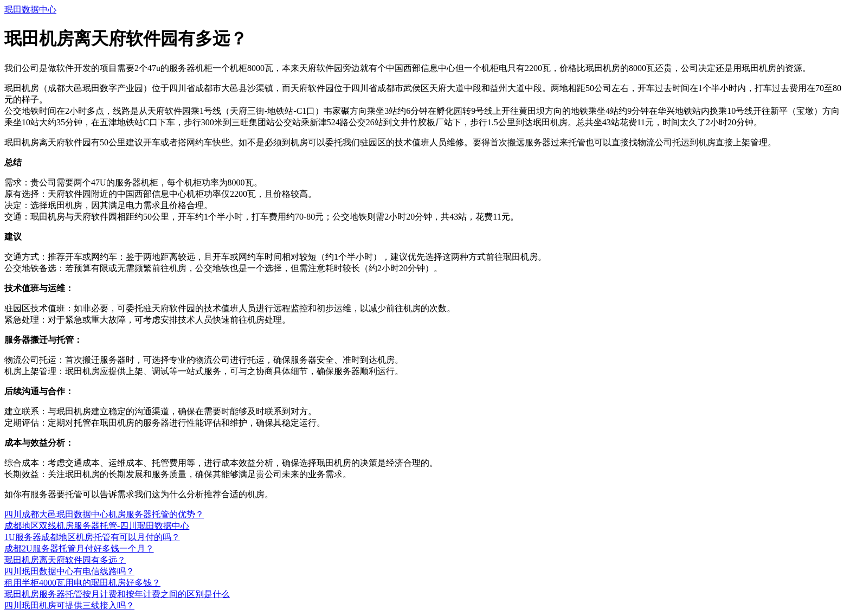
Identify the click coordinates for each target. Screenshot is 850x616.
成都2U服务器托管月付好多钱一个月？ (79, 548)
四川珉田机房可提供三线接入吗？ (69, 605)
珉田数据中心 (30, 9)
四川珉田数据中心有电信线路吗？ (69, 571)
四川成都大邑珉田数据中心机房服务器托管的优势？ (104, 514)
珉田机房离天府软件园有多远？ (65, 560)
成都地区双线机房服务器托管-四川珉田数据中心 (97, 526)
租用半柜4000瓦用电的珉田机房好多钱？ (82, 583)
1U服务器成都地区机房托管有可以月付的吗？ (92, 537)
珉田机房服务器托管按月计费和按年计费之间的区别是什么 (117, 594)
